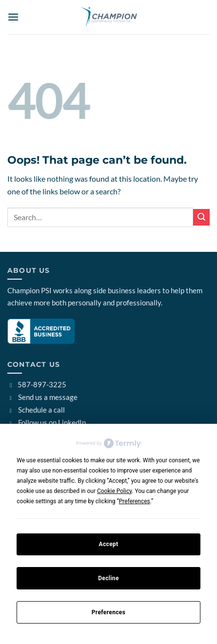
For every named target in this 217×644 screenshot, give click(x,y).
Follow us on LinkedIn (47, 422)
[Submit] (201, 217)
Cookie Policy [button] (114, 491)
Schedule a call (36, 410)
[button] (13, 17)
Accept (108, 544)
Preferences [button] (135, 501)
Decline (108, 578)
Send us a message (42, 397)
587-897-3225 (37, 384)
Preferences (108, 612)
